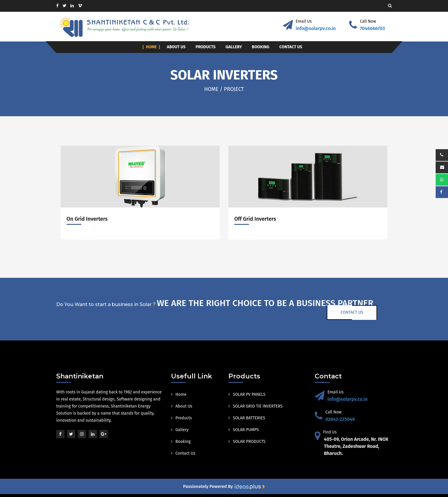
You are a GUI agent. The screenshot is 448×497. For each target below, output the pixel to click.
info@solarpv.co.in (316, 28)
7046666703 (372, 28)
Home (151, 47)
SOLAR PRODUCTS (247, 442)
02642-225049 (340, 419)
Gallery (234, 47)
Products (205, 47)
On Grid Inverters (87, 219)
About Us (176, 47)
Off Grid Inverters (255, 219)
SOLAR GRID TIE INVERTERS (255, 406)
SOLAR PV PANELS (247, 394)
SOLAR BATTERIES (247, 418)
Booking (261, 47)
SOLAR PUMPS (244, 430)
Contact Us (291, 47)
